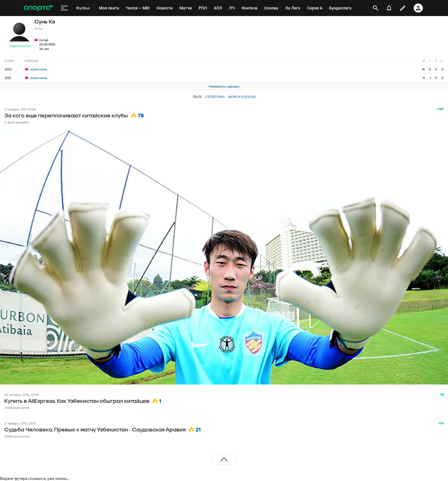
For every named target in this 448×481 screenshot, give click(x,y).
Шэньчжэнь (36, 69)
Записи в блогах (242, 97)
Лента (197, 97)
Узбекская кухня (17, 408)
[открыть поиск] (375, 8)
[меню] (64, 8)
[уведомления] (389, 8)
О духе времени (17, 122)
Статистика (215, 97)
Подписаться (19, 46)
